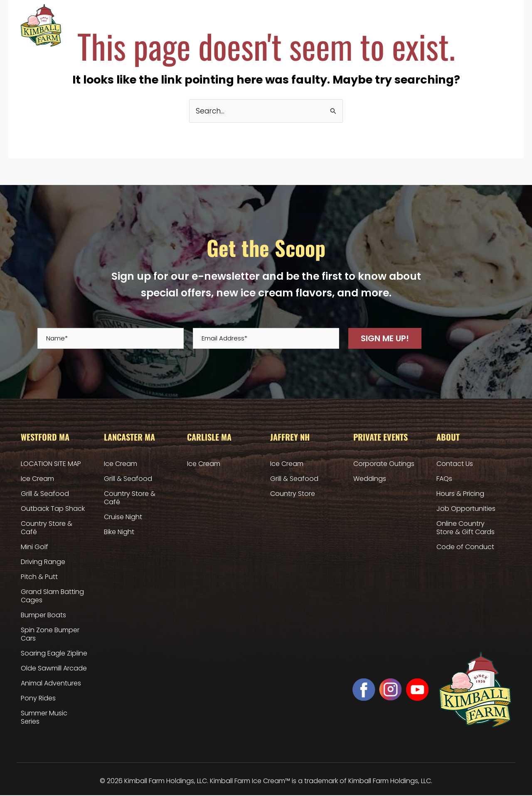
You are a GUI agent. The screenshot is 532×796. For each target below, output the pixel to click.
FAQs (444, 479)
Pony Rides (38, 699)
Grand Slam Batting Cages (52, 596)
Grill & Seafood (45, 494)
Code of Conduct (465, 547)
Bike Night (119, 532)
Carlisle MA (251, 25)
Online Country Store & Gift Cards (462, 25)
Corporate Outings (384, 464)
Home (109, 25)
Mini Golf (34, 547)
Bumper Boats (43, 615)
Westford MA (150, 25)
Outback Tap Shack (53, 509)
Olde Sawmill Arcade (54, 669)
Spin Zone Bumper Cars (50, 635)
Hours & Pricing (387, 25)
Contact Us (455, 464)
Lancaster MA (202, 25)
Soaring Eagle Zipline (54, 654)
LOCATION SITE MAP (51, 464)
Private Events (340, 25)
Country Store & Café (47, 528)
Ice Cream (37, 479)
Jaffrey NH (296, 25)
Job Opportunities (466, 509)
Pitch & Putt (39, 577)
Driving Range (43, 562)
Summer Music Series (44, 718)
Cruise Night (123, 517)
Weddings (370, 479)
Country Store (293, 494)
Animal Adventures (51, 684)
